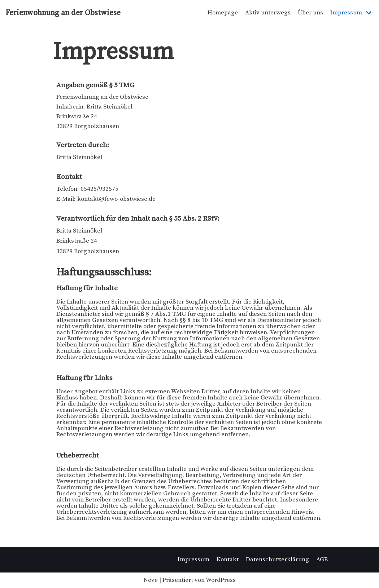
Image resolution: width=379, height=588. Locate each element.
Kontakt (228, 560)
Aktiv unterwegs (268, 13)
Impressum (193, 560)
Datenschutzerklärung (277, 560)
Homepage (223, 13)
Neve (151, 580)
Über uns (310, 13)
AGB (322, 560)
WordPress (221, 580)
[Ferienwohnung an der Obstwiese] (63, 13)
